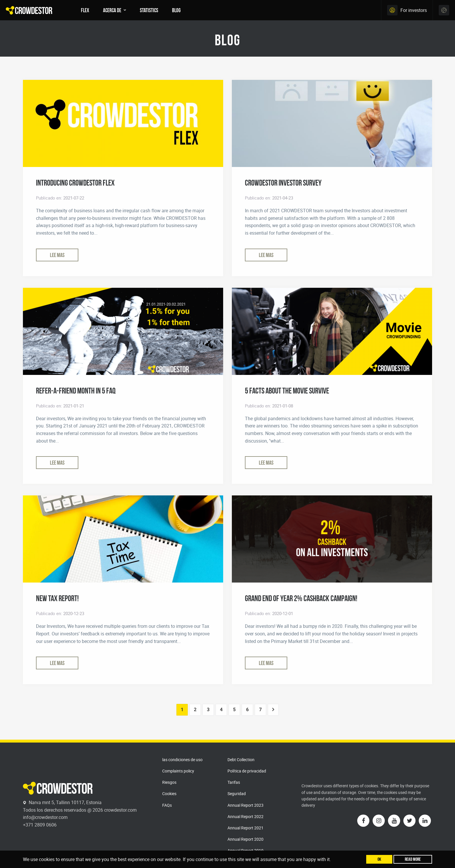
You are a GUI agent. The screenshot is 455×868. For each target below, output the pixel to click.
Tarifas (234, 782)
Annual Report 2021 (245, 828)
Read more (413, 859)
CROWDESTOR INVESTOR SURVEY (283, 183)
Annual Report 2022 (245, 816)
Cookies (169, 794)
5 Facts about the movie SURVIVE (287, 391)
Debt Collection (241, 760)
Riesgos (169, 782)
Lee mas (57, 255)
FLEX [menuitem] (85, 10)
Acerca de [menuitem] (112, 10)
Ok (379, 859)
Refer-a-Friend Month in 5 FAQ (76, 391)
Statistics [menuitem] (149, 10)
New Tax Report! (57, 598)
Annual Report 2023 (245, 805)
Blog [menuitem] (176, 10)
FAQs (167, 805)
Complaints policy (178, 771)
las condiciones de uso (182, 760)
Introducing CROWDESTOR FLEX (75, 183)
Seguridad (237, 794)
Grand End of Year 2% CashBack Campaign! (301, 598)
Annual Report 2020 (245, 839)
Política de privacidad (247, 771)
